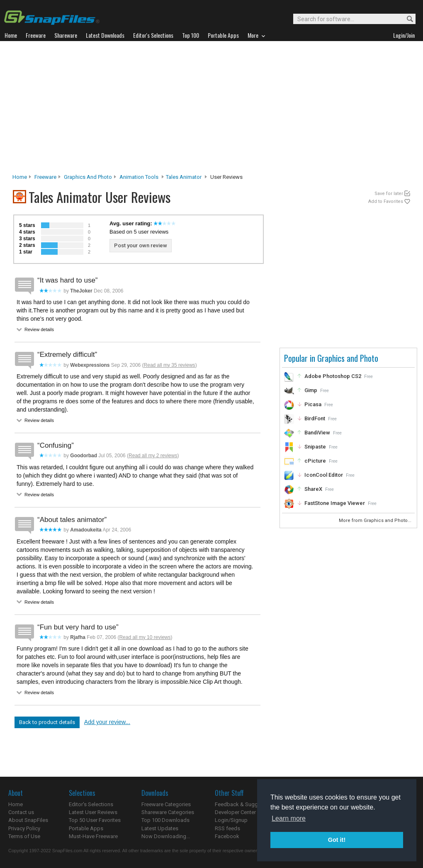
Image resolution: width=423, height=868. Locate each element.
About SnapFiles (28, 820)
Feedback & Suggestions (245, 804)
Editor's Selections (91, 804)
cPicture (315, 461)
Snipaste (315, 447)
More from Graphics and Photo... (376, 521)
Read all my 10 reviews (145, 637)
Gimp (311, 390)
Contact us (21, 812)
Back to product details (47, 722)
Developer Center (235, 812)
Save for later (389, 194)
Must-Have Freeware (93, 836)
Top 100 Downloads (165, 820)
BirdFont (315, 418)
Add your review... (107, 722)
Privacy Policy (24, 828)
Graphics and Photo (88, 177)
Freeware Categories (166, 804)
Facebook (227, 836)
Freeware (45, 177)
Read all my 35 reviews (170, 365)
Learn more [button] (289, 818)
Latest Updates (160, 828)
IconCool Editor (324, 475)
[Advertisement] (212, 110)
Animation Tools (139, 177)
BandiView (317, 433)
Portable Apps (86, 828)
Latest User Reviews (93, 812)
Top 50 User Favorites (95, 820)
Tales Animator (184, 177)
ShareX (313, 489)
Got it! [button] (337, 840)
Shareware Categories (168, 812)
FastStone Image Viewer (335, 503)
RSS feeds (227, 828)
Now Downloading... (166, 836)
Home (20, 177)
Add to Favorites (386, 201)
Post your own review (141, 245)
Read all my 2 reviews (153, 456)
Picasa (313, 404)
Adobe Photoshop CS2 (333, 376)
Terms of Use (24, 836)
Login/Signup (231, 820)
